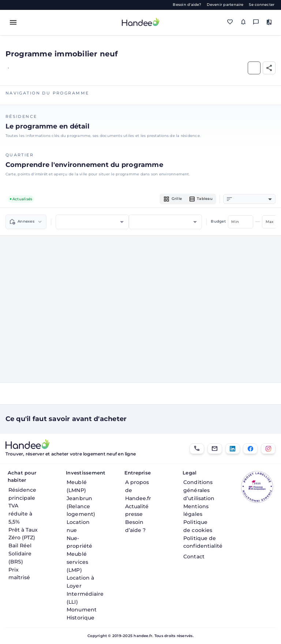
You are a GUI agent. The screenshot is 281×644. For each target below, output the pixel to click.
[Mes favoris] (230, 22)
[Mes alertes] (243, 22)
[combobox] (253, 199)
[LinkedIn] (233, 449)
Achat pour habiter (22, 477)
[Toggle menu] (13, 22)
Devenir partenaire (225, 5)
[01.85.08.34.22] (197, 449)
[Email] (215, 449)
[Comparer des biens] (269, 22)
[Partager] (269, 68)
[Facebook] (250, 449)
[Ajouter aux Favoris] (254, 68)
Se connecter (262, 5)
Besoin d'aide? (187, 5)
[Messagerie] (256, 22)
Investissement (83, 473)
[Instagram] (268, 449)
